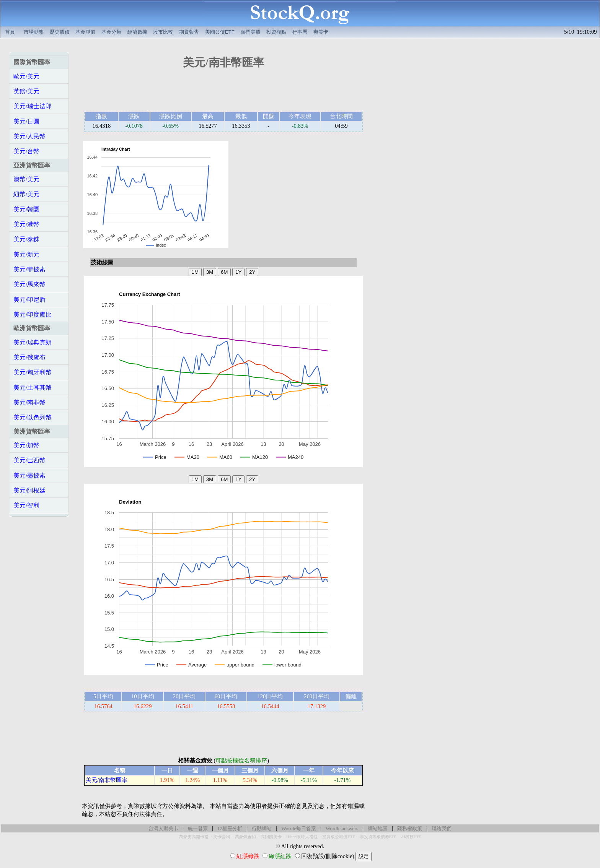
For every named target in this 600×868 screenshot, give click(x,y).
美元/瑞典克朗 (33, 342)
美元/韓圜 (26, 209)
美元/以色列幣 (33, 417)
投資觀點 (276, 32)
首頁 (10, 32)
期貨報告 (189, 32)
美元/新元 (26, 254)
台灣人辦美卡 (163, 828)
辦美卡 (321, 32)
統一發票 (198, 828)
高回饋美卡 (271, 837)
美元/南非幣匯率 (107, 780)
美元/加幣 (26, 445)
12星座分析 (230, 828)
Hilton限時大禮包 (302, 837)
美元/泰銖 (26, 239)
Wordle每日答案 (299, 828)
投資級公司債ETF (338, 837)
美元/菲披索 (29, 269)
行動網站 (262, 828)
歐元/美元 (26, 76)
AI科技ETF (411, 837)
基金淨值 (85, 32)
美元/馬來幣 (29, 284)
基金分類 (111, 32)
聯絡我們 (442, 828)
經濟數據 (137, 32)
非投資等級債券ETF (378, 837)
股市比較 (163, 32)
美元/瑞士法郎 (33, 106)
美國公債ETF (220, 32)
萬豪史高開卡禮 (194, 837)
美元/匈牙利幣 (33, 372)
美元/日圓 (26, 121)
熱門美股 (251, 32)
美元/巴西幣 (29, 460)
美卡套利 (222, 837)
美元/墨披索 (29, 475)
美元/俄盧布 (29, 357)
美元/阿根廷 (29, 490)
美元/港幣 (26, 224)
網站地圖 (378, 828)
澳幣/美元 (26, 179)
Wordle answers (342, 828)
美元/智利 (26, 505)
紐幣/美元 (26, 194)
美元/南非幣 (29, 402)
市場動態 (34, 32)
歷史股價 (60, 32)
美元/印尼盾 (29, 300)
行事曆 (300, 32)
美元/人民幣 (29, 136)
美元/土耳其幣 (33, 388)
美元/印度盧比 (33, 315)
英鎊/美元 (26, 91)
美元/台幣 (26, 151)
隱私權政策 (410, 828)
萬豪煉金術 (245, 837)
